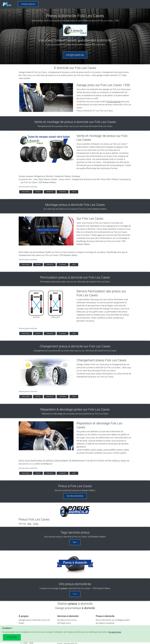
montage (38, 192)
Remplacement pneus (67, 581)
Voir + (75, 522)
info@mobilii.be (28, 4)
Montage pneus (64, 584)
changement (63, 192)
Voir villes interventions (75, 489)
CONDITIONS (67, 624)
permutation (50, 192)
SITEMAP (78, 624)
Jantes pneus (63, 593)
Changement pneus (66, 590)
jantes (74, 192)
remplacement (26, 192)
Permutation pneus (66, 587)
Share (87, 624)
